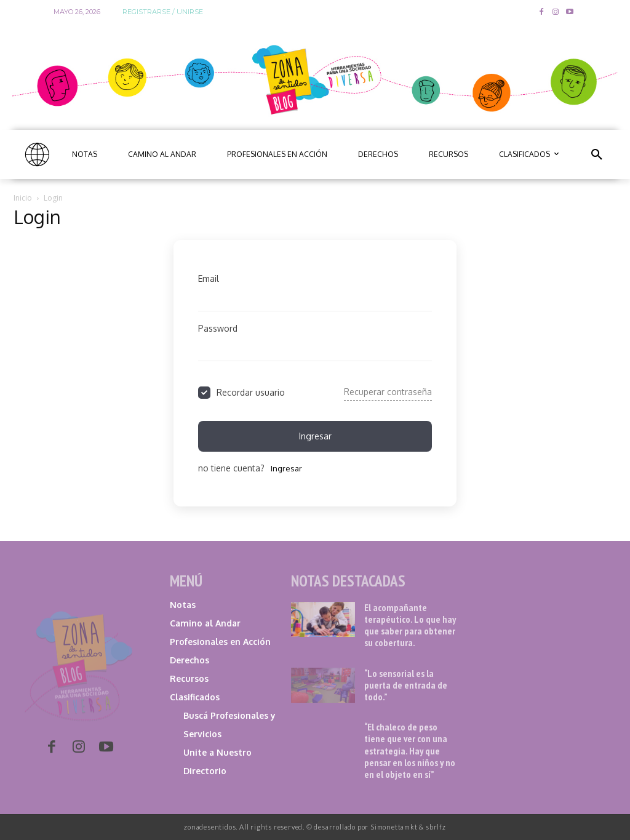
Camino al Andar (205, 623)
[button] (597, 154)
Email (209, 278)
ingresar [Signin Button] (315, 436)
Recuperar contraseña (388, 392)
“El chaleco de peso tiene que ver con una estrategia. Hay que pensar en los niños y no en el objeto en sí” (410, 750)
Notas (183, 605)
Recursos (189, 678)
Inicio (23, 198)
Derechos (189, 660)
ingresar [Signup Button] (286, 468)
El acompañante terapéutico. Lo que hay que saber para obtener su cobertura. (410, 625)
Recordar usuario (251, 392)
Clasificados (195, 697)
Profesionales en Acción (220, 642)
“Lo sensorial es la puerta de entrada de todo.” (406, 685)
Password (218, 328)
